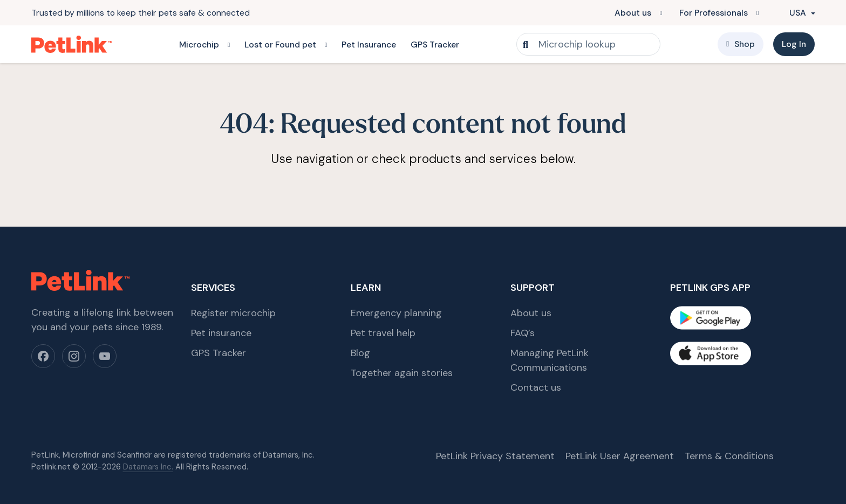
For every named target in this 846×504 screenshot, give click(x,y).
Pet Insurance (369, 45)
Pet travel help (383, 333)
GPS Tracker (435, 45)
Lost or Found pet (280, 45)
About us (633, 13)
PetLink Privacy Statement (495, 456)
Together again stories (402, 373)
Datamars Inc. (148, 467)
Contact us (536, 387)
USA (792, 13)
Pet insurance (221, 333)
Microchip (199, 45)
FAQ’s (523, 333)
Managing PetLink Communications (550, 360)
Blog (360, 353)
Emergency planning (396, 313)
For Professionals (714, 13)
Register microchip (233, 313)
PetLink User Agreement (620, 456)
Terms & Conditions (729, 456)
